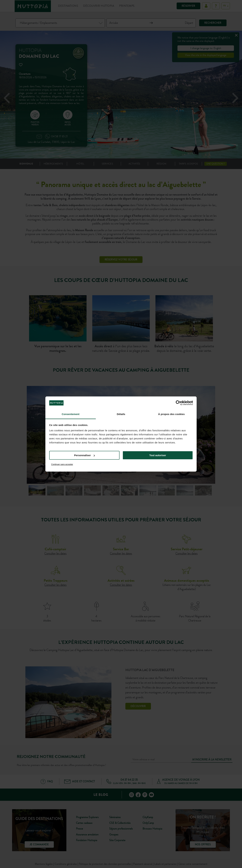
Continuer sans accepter (62, 464)
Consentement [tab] (70, 414)
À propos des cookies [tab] (171, 414)
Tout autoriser (158, 455)
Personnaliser (84, 455)
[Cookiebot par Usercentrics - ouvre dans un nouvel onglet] (178, 403)
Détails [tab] (121, 414)
